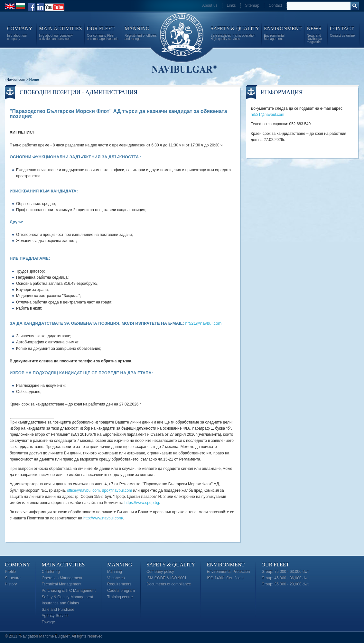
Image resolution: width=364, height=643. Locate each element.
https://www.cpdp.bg (142, 503)
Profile (10, 572)
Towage (48, 622)
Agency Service (55, 616)
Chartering (51, 572)
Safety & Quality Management (67, 597)
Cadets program (121, 591)
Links (231, 5)
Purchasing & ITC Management (69, 591)
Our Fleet (275, 565)
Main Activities (63, 565)
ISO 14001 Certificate (225, 578)
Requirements (119, 584)
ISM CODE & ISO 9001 (167, 578)
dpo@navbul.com (117, 490)
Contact (275, 5)
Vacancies (116, 578)
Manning (120, 565)
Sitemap (252, 5)
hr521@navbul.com (203, 323)
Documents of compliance (169, 584)
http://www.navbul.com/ (103, 518)
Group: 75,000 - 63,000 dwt (285, 572)
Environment (225, 565)
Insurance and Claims (61, 603)
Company (18, 565)
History (11, 584)
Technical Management (62, 584)
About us (210, 5)
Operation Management (62, 578)
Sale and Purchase (58, 610)
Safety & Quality (171, 565)
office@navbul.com (83, 490)
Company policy (160, 572)
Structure (13, 578)
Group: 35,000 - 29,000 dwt (285, 584)
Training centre (120, 597)
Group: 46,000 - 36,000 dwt (285, 578)
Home (34, 79)
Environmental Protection (228, 572)
